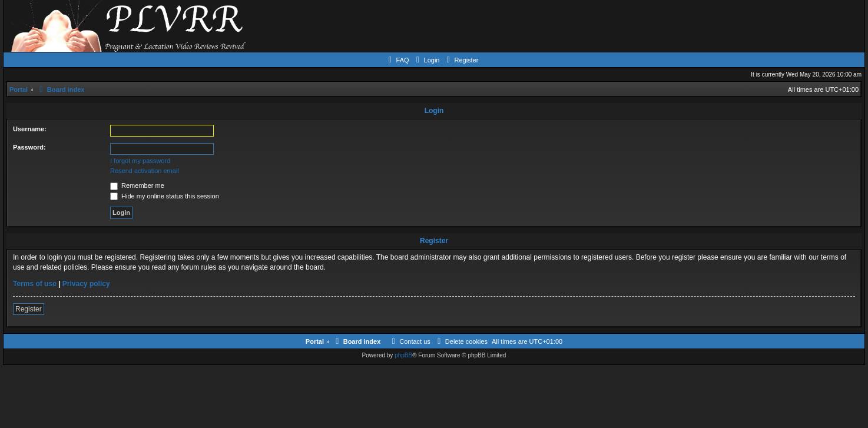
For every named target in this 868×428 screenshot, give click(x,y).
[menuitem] (397, 60)
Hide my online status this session (165, 196)
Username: (30, 129)
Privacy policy (86, 284)
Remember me (137, 185)
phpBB (403, 355)
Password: (29, 147)
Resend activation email (145, 171)
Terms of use (35, 284)
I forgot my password (140, 161)
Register (29, 309)
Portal (19, 89)
